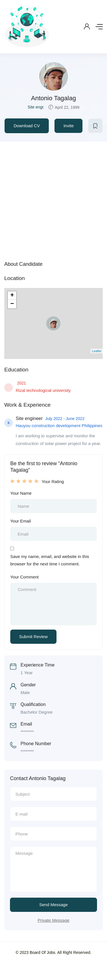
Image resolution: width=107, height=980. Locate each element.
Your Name (21, 493)
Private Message (54, 920)
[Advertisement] (53, 198)
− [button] (12, 304)
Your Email (21, 521)
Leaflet (97, 351)
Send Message (53, 905)
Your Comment (25, 577)
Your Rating (53, 481)
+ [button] (12, 296)
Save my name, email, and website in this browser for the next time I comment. (50, 560)
